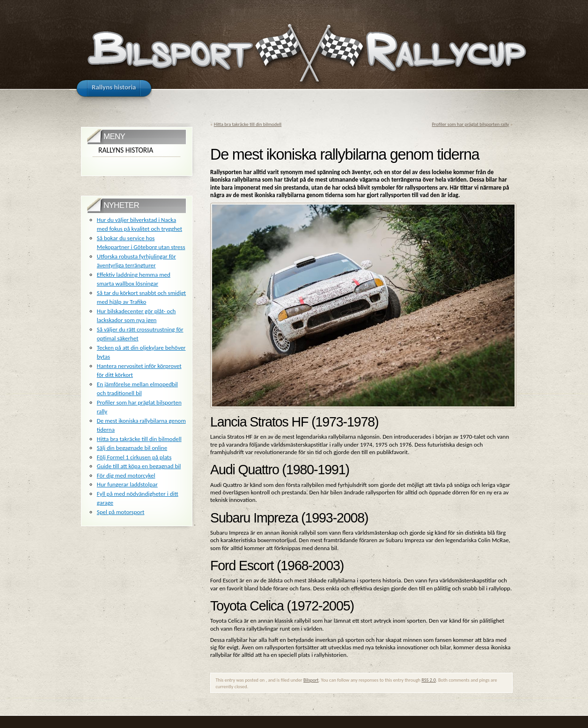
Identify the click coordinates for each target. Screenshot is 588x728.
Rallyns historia (126, 150)
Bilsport (311, 680)
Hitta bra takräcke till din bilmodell (248, 124)
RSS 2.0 (429, 680)
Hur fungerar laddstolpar (127, 484)
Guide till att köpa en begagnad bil (139, 466)
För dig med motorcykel (126, 475)
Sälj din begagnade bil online (132, 448)
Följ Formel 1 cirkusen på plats (134, 457)
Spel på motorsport (121, 512)
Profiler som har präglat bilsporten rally (471, 124)
